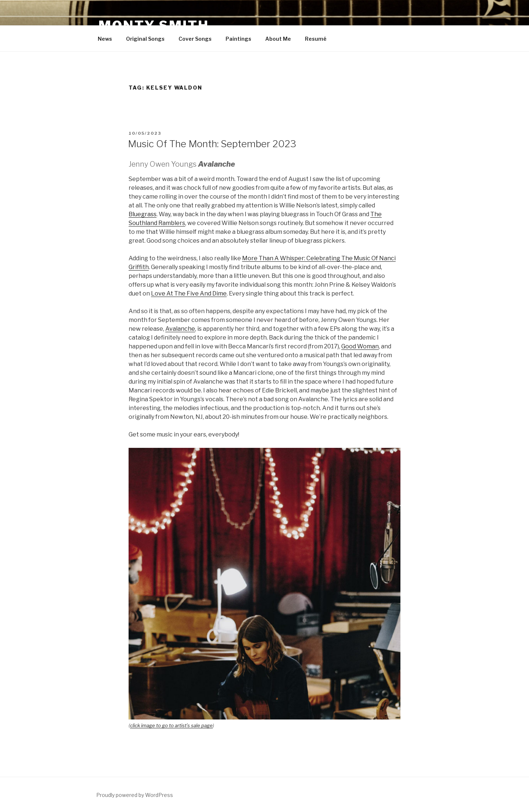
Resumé (316, 39)
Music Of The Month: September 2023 (212, 144)
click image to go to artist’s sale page (171, 725)
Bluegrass (143, 214)
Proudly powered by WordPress (135, 795)
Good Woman (360, 346)
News (105, 39)
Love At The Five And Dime (189, 293)
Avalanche (180, 329)
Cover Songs (195, 39)
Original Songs (145, 39)
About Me (278, 39)
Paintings (238, 39)
